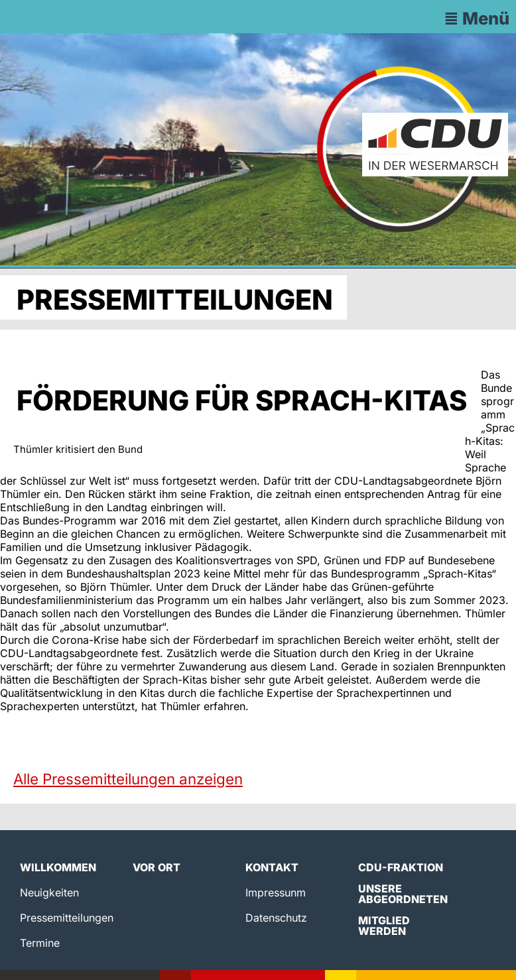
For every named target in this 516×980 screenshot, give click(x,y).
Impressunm (276, 892)
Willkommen (58, 867)
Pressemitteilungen (67, 918)
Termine (40, 943)
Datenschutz (276, 918)
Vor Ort (157, 867)
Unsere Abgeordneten (403, 894)
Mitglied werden (384, 926)
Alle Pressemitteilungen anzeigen (128, 779)
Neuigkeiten (49, 892)
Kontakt (272, 867)
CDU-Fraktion (401, 867)
